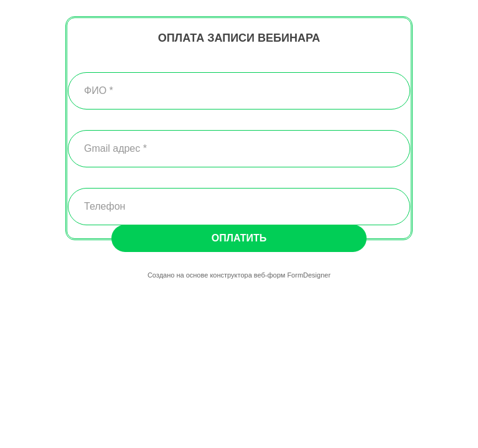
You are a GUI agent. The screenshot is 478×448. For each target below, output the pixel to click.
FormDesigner (309, 275)
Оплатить (239, 238)
